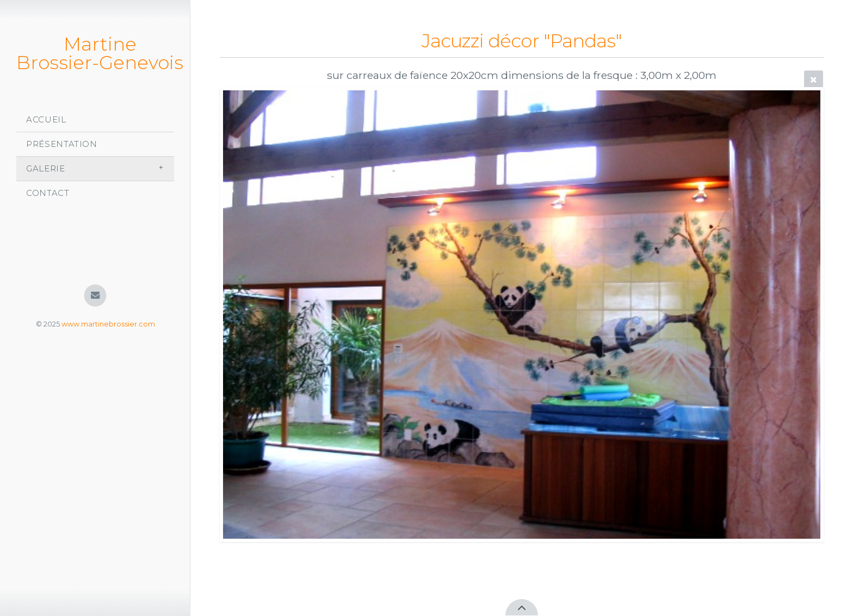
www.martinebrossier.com (108, 324)
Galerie (46, 168)
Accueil (46, 119)
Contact (48, 193)
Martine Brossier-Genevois (100, 53)
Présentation (62, 144)
